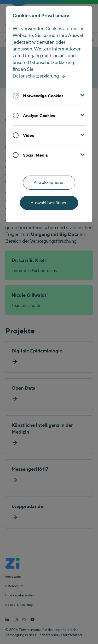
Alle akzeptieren (49, 183)
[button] (49, 96)
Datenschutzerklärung (36, 76)
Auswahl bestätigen (49, 203)
